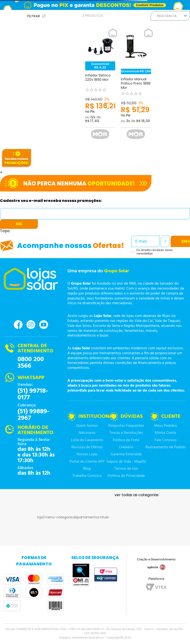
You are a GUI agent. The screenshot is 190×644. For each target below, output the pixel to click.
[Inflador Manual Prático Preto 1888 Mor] (136, 86)
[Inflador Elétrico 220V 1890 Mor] (100, 86)
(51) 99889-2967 (33, 415)
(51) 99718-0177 (33, 394)
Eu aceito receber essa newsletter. (155, 252)
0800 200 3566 (31, 363)
